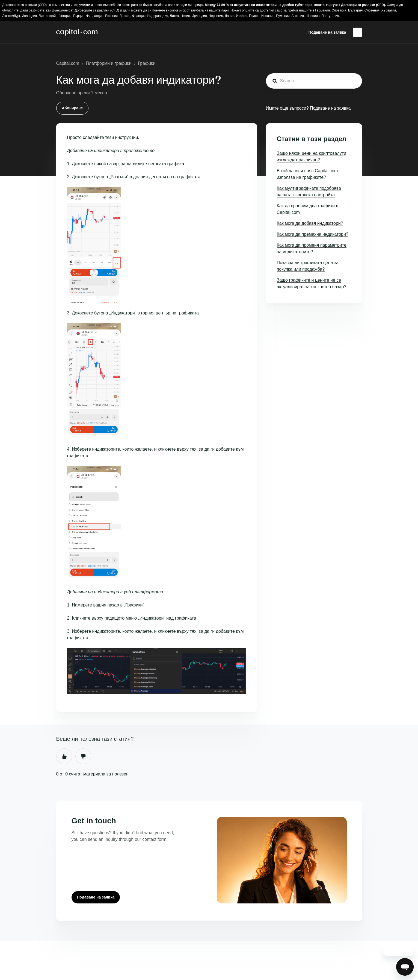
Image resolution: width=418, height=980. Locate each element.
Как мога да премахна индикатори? (313, 234)
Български (357, 32)
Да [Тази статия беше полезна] (64, 756)
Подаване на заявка (327, 32)
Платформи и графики (109, 63)
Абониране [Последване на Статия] (72, 108)
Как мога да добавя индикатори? (310, 223)
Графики (147, 63)
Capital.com (68, 63)
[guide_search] (314, 81)
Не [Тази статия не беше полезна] (83, 756)
